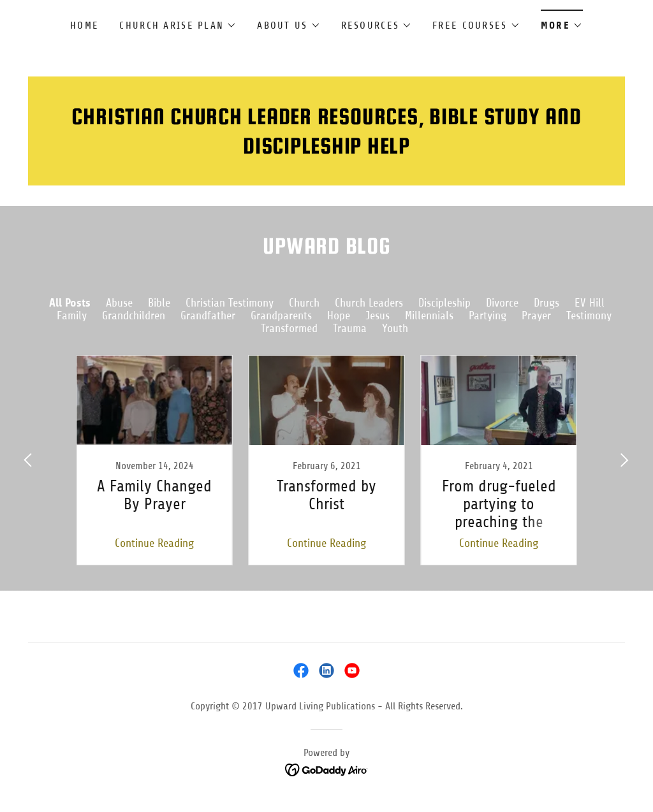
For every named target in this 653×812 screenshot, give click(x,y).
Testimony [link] (589, 315)
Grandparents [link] (281, 315)
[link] (154, 460)
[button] (178, 25)
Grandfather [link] (208, 315)
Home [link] (84, 25)
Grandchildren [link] (134, 315)
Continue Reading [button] (154, 543)
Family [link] (72, 315)
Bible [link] (159, 303)
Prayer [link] (536, 315)
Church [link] (304, 303)
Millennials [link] (429, 315)
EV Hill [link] (590, 303)
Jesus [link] (378, 315)
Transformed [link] (289, 328)
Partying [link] (488, 315)
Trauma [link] (350, 328)
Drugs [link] (547, 303)
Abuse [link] (119, 303)
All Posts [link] (70, 303)
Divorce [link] (502, 303)
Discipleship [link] (444, 303)
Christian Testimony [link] (230, 303)
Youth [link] (395, 328)
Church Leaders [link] (369, 303)
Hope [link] (339, 315)
